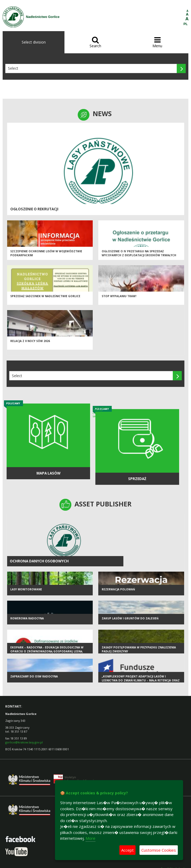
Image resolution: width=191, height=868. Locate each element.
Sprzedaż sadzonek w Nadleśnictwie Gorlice (45, 296)
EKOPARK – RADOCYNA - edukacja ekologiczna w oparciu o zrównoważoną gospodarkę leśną (47, 649)
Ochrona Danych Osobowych (39, 561)
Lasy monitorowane (26, 589)
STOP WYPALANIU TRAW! (119, 296)
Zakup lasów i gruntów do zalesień (130, 618)
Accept (127, 850)
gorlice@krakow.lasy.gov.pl (24, 742)
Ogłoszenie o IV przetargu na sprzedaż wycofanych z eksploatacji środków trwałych (139, 253)
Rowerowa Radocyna (27, 618)
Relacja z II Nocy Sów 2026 (30, 341)
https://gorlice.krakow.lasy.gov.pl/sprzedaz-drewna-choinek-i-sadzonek (102, 412)
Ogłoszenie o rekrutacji (34, 209)
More (90, 838)
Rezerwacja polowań (118, 589)
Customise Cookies (159, 850)
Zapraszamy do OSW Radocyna (34, 676)
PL (186, 24)
